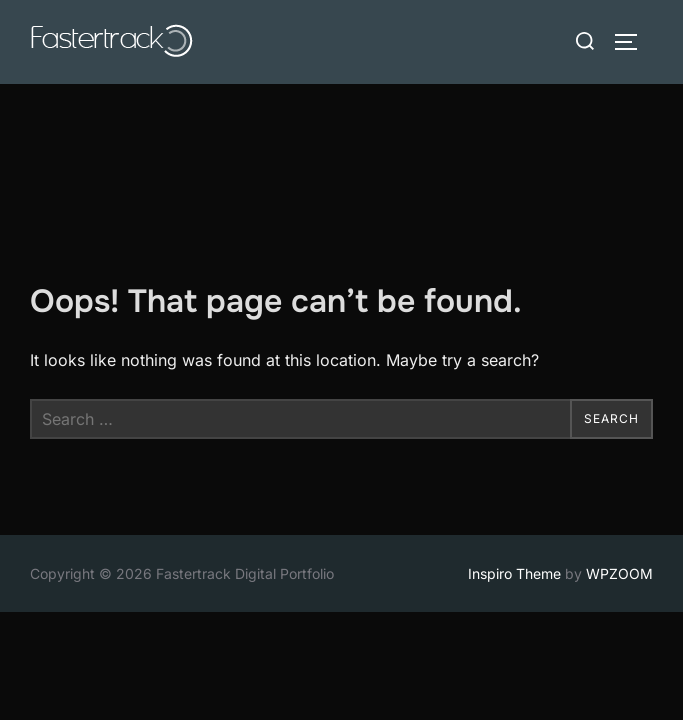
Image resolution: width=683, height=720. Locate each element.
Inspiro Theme (514, 489)
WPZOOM (619, 489)
